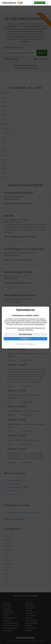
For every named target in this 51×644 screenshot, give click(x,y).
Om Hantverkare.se (30, 344)
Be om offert (40, 3)
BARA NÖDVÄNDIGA (25, 334)
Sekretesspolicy (20, 344)
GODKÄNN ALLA (25, 339)
